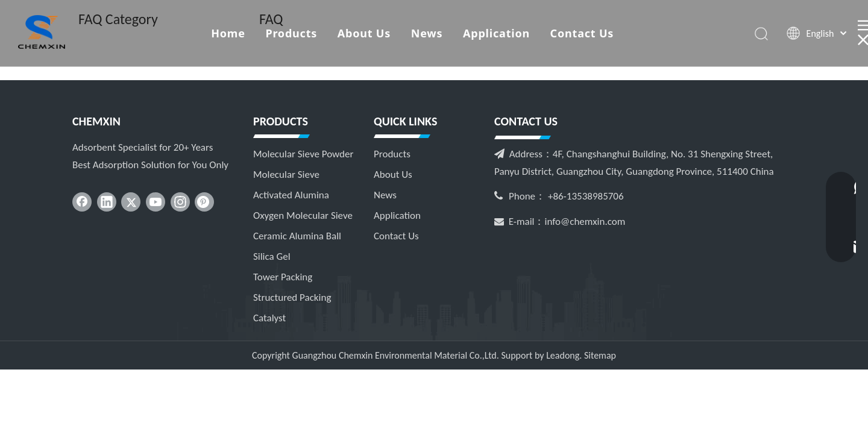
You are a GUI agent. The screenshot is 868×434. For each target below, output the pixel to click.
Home (228, 33)
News (427, 33)
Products (291, 33)
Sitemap (600, 355)
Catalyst (269, 318)
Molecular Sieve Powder (303, 154)
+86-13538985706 (586, 196)
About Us (364, 33)
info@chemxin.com (585, 222)
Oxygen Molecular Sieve (303, 215)
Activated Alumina (291, 195)
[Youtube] (156, 202)
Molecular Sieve (286, 175)
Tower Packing (283, 277)
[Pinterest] (204, 202)
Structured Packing (292, 297)
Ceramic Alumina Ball (297, 236)
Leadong (563, 355)
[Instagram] (180, 202)
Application (496, 33)
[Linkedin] (107, 202)
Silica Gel (272, 256)
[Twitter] (131, 202)
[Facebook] (82, 202)
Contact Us (582, 33)
